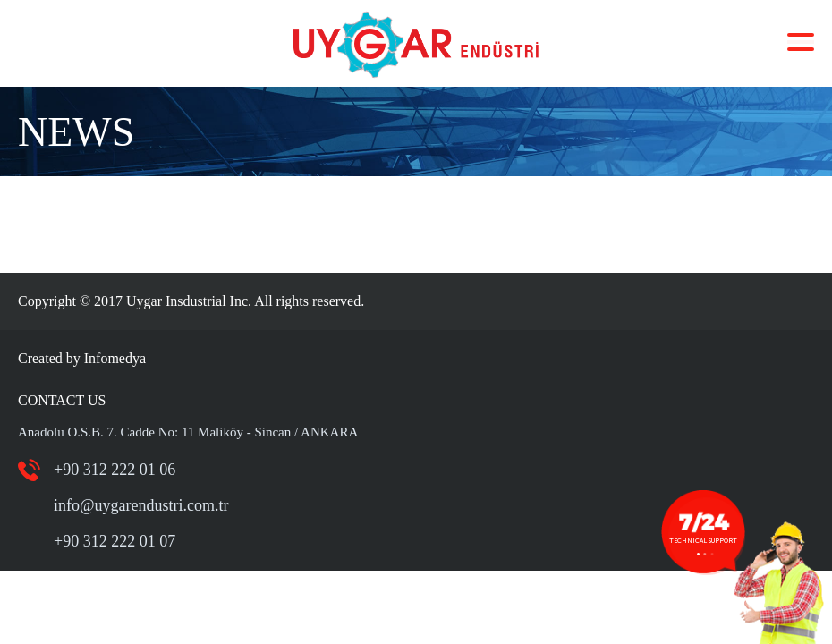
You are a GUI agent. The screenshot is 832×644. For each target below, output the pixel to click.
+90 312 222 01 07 (115, 541)
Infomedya (115, 358)
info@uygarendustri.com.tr (141, 505)
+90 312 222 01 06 (115, 470)
